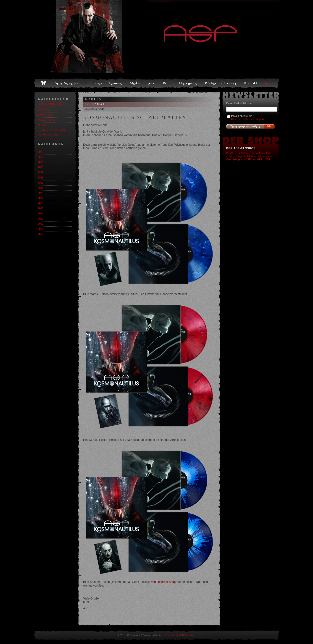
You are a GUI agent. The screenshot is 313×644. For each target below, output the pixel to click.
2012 (41, 208)
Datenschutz (190, 635)
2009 (41, 224)
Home (44, 83)
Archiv (270, 83)
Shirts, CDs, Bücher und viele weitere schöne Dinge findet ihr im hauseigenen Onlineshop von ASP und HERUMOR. (250, 156)
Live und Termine (108, 83)
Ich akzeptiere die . (248, 117)
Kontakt (251, 83)
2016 (41, 188)
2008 (41, 229)
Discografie (189, 83)
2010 (41, 219)
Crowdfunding (48, 135)
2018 (41, 178)
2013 (41, 203)
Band (168, 83)
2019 (41, 172)
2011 (41, 214)
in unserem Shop (164, 582)
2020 (41, 167)
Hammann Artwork (172, 635)
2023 (41, 152)
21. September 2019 (95, 109)
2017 (41, 183)
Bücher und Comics (221, 83)
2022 (41, 157)
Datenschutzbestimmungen (247, 119)
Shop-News (45, 115)
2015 (41, 193)
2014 (41, 198)
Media (135, 83)
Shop (152, 83)
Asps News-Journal (70, 83)
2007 (41, 234)
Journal (44, 110)
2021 (41, 162)
